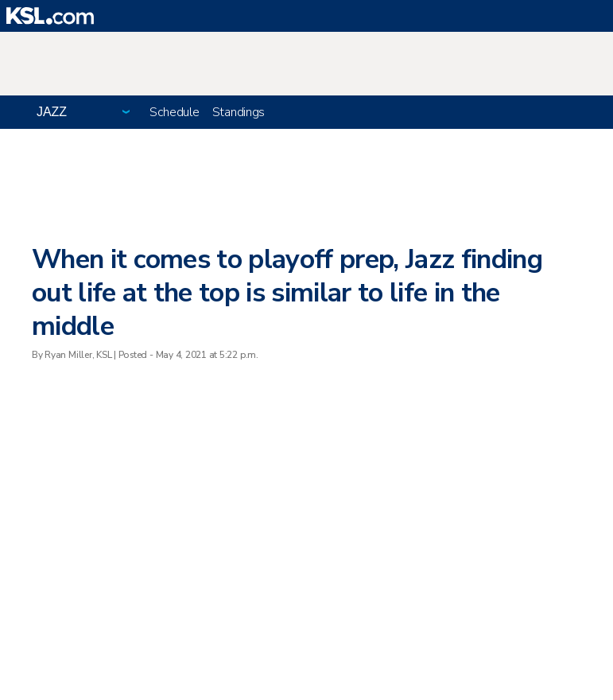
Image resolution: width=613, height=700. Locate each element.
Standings (239, 112)
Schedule (175, 112)
